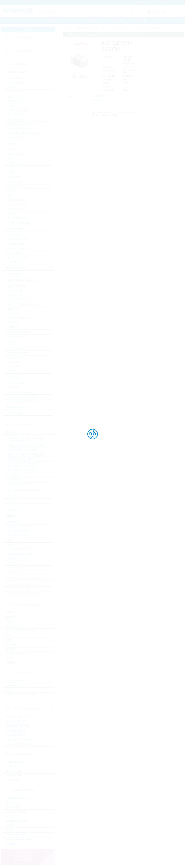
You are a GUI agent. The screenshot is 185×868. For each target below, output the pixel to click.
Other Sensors (15, 371)
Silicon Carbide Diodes (18, 258)
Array (10, 545)
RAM (10, 195)
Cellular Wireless (15, 807)
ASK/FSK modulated (17, 798)
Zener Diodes (14, 262)
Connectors (12, 626)
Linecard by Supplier (22, 51)
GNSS (9, 816)
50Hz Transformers (17, 496)
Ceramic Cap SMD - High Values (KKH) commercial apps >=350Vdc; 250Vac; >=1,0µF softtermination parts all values (29, 447)
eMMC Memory (15, 163)
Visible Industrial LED (18, 336)
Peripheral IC (14, 191)
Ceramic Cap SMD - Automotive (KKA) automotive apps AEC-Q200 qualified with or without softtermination (26, 457)
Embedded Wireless (16, 812)
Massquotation (95, 20)
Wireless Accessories (17, 835)
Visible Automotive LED (19, 332)
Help (178, 20)
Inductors (12, 510)
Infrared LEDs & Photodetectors (23, 304)
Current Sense (15, 522)
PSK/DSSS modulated (17, 821)
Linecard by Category (23, 38)
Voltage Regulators (17, 138)
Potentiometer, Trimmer (19, 559)
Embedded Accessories (18, 717)
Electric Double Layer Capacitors (23, 471)
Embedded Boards (16, 721)
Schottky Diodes (15, 253)
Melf (10, 540)
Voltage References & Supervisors (24, 133)
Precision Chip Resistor (19, 536)
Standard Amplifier (16, 119)
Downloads (118, 20)
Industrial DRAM (15, 762)
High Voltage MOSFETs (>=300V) (23, 401)
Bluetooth (11, 803)
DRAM (11, 159)
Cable (9, 622)
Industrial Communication (19, 740)
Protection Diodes (16, 244)
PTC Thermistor (15, 568)
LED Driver (13, 327)
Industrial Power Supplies (19, 744)
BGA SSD (12, 149)
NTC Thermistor (15, 563)
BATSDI (10, 612)
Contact (161, 20)
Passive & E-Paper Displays (20, 694)
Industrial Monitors (16, 681)
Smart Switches (15, 115)
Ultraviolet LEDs (15, 295)
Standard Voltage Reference (21, 124)
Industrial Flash (14, 767)
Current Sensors (15, 348)
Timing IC (12, 214)
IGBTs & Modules (16, 383)
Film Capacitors (15, 480)
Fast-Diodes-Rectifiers (18, 239)
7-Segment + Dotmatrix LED (21, 318)
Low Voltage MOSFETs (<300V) (23, 397)
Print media (141, 20)
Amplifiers (12, 87)
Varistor (11, 572)
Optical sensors (15, 290)
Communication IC (16, 154)
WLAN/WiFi (12, 844)
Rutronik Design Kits (17, 200)
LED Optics (13, 313)
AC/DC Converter (16, 82)
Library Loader (117, 113)
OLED (9, 690)
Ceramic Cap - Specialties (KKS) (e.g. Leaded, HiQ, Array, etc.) (23, 465)
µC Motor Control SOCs (19, 223)
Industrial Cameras (16, 735)
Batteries (11, 617)
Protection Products (16, 654)
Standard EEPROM (17, 205)
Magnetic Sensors (16, 357)
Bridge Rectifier (15, 235)
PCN (75, 20)
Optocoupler (13, 309)
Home (7, 20)
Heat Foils (11, 644)
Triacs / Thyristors (16, 413)
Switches (11, 663)
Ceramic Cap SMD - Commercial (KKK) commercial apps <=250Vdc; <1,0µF (26, 439)
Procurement (55, 20)
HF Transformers (16, 505)
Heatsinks (11, 649)
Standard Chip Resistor (19, 526)
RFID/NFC (11, 826)
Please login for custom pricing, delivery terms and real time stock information (104, 34)
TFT (8, 699)
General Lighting (15, 300)
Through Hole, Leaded (18, 549)
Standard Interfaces (17, 209)
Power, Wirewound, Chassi (20, 554)
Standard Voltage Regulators (21, 128)
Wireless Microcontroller (19, 839)
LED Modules (14, 323)
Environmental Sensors (19, 353)
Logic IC (12, 172)
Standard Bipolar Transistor (20, 392)
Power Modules (15, 274)
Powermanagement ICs (19, 110)
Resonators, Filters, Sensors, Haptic (25, 593)
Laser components (16, 286)
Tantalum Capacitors (17, 484)
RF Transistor (14, 388)
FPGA (11, 168)
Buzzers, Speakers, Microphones (23, 584)
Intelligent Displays (16, 685)
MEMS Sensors (15, 362)
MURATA (128, 67)
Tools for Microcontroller (19, 218)
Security (11, 830)
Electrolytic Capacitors (18, 475)
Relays (10, 658)
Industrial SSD (14, 776)
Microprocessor (15, 182)
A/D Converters (15, 78)
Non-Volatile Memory (18, 186)
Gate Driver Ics (15, 96)
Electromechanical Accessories (22, 631)
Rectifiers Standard (17, 248)
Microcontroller (15, 177)
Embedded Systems (16, 730)
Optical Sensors (15, 367)
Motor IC (12, 105)
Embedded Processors (18, 726)
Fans (9, 635)
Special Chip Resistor (18, 531)
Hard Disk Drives (15, 771)
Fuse (9, 640)
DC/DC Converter (16, 92)
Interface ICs (14, 101)
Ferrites (11, 501)
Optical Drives (14, 780)
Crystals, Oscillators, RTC (20, 589)
